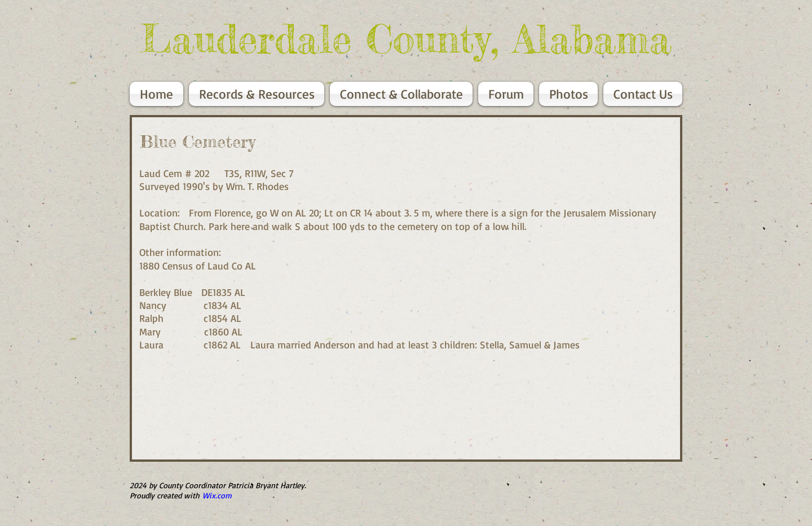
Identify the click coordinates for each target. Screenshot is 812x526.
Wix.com (217, 495)
